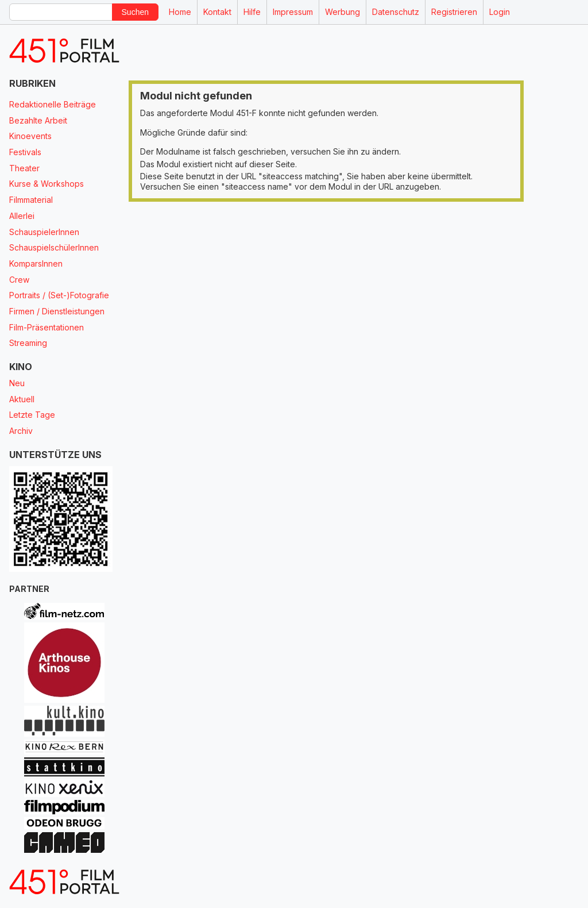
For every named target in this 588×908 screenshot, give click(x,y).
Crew (19, 280)
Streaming (28, 343)
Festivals (25, 152)
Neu (17, 383)
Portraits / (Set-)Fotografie (59, 295)
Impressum (293, 12)
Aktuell (22, 399)
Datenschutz (396, 12)
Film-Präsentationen (47, 327)
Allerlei (22, 216)
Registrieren (454, 12)
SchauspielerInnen (44, 232)
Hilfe (252, 12)
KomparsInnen (36, 263)
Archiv (21, 431)
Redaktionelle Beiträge (53, 104)
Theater (24, 168)
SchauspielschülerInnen (54, 247)
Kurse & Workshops (47, 184)
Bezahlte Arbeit (38, 120)
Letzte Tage (32, 415)
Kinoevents (30, 136)
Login (500, 12)
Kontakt (217, 12)
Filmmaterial (31, 200)
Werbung (343, 12)
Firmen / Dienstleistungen (57, 311)
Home (180, 12)
